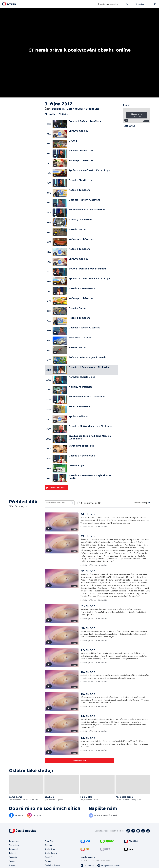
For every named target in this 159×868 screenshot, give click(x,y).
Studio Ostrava (51, 853)
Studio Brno (50, 849)
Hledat (127, 5)
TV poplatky (14, 849)
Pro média (49, 841)
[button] (61, 124)
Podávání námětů (52, 865)
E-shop (12, 865)
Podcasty (13, 857)
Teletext (13, 853)
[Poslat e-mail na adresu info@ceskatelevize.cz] (109, 866)
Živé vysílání (14, 845)
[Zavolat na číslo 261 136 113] (87, 866)
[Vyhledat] (72, 503)
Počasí (12, 861)
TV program (14, 841)
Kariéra (48, 861)
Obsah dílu (50, 114)
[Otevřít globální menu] (153, 4)
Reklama (49, 845)
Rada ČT (48, 857)
